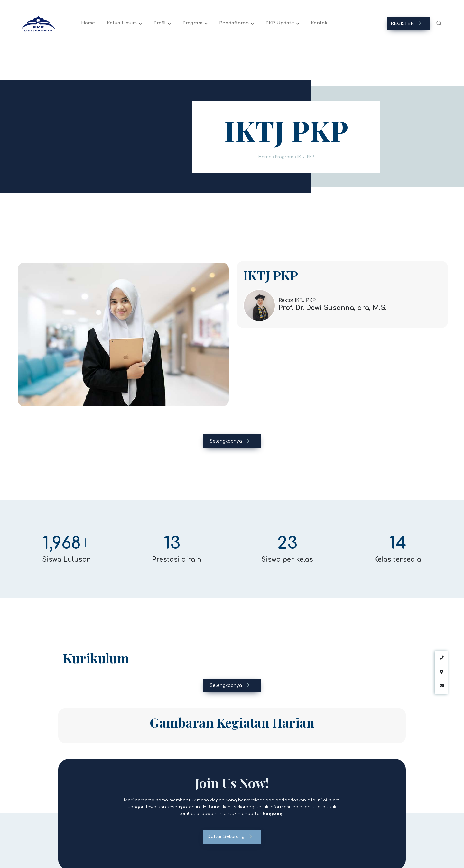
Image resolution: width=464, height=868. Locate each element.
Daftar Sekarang (230, 837)
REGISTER (406, 24)
